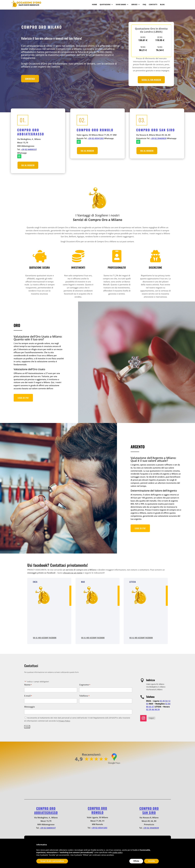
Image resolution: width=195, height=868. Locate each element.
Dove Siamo (121, 5)
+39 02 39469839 (158, 138)
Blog (162, 5)
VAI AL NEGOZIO (28, 165)
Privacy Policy (64, 721)
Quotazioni (105, 5)
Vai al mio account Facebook (45, 638)
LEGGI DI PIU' (23, 398)
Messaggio (30, 707)
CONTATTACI (30, 79)
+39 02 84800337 (29, 149)
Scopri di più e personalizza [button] (52, 861)
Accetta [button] (151, 861)
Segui (151, 718)
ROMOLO (97, 812)
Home (94, 5)
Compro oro (46, 808)
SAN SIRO (149, 812)
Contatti (153, 5)
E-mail (28, 696)
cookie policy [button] (117, 852)
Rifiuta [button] (136, 861)
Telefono (84, 696)
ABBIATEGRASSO (46, 812)
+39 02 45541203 (96, 138)
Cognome (85, 685)
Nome (28, 685)
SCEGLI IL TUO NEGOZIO (151, 80)
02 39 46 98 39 (153, 710)
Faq (144, 5)
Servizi (134, 5)
